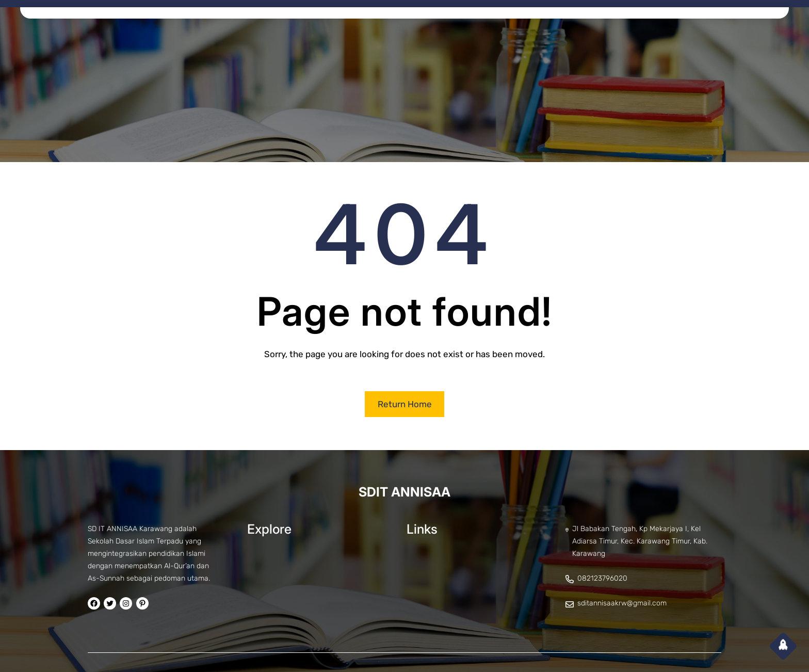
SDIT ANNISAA (405, 492)
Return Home (405, 404)
